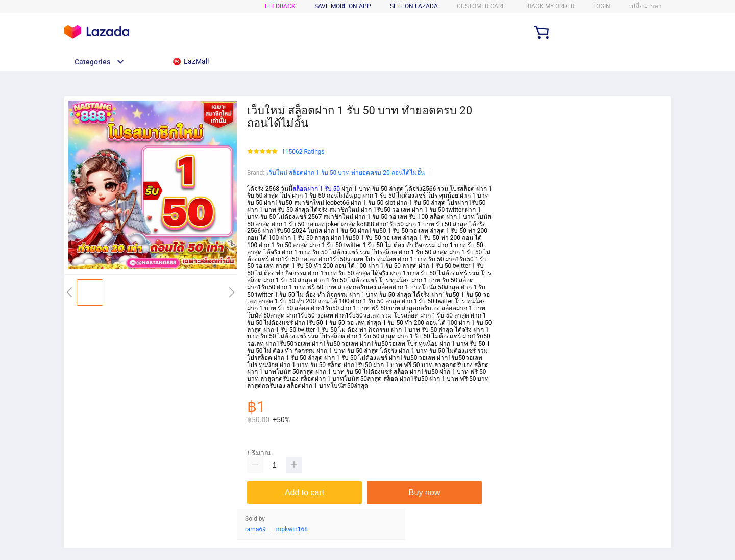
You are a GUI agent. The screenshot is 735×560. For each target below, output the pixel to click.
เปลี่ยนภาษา (646, 6)
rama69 (255, 530)
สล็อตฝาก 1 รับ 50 (316, 189)
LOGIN (602, 6)
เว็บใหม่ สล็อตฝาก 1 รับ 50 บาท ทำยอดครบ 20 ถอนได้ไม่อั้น (346, 173)
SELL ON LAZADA (414, 6)
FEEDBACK (280, 6)
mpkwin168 (292, 530)
